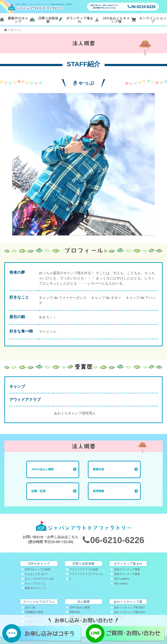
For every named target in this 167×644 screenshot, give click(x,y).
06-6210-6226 (142, 7)
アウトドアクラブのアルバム (85, 574)
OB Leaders (119, 584)
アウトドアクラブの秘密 (82, 569)
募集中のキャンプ (34, 588)
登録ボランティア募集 (125, 574)
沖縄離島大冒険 (32, 612)
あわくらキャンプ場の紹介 (128, 607)
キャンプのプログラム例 (38, 579)
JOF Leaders (120, 579)
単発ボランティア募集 (125, 569)
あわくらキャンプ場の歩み (128, 612)
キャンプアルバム (34, 584)
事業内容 (99, 469)
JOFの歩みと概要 (43, 469)
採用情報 (99, 491)
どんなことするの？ (35, 574)
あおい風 (28, 607)
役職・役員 (38, 491)
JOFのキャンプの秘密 (36, 569)
